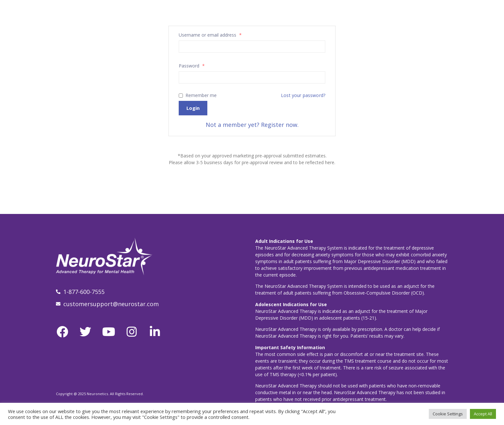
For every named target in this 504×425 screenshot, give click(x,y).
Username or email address (210, 35)
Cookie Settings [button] (448, 414)
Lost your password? (303, 95)
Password (192, 66)
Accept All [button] (483, 414)
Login (193, 108)
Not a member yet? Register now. (252, 125)
